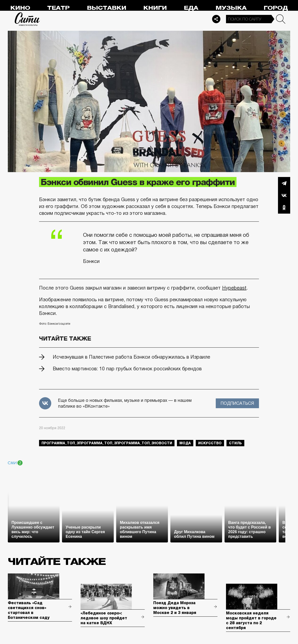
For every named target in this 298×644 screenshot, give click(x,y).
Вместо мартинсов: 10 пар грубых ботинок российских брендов (127, 369)
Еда (191, 8)
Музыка (231, 8)
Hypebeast (234, 288)
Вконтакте (284, 195)
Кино (20, 8)
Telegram (284, 183)
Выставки (107, 8)
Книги (155, 8)
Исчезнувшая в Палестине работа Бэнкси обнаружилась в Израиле (131, 357)
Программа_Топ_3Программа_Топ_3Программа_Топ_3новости (107, 443)
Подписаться (237, 403)
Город (276, 8)
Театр (58, 8)
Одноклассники (284, 208)
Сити (27, 19)
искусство (210, 443)
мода (185, 443)
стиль (235, 443)
